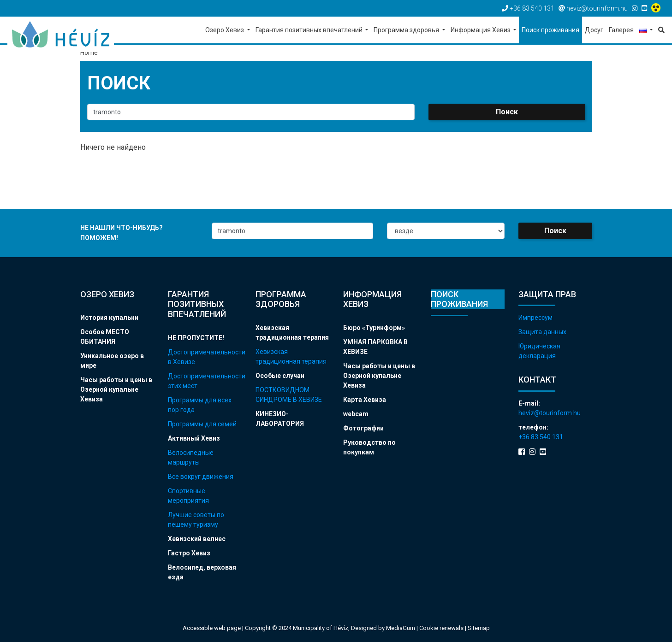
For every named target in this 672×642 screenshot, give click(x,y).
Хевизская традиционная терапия (292, 333)
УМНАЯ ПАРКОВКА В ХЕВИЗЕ (375, 347)
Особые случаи (280, 376)
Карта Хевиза (365, 400)
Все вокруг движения (201, 477)
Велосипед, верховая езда (202, 572)
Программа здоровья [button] (407, 30)
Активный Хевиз (194, 438)
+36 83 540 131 (541, 437)
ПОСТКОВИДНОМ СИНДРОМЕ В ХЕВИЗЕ (289, 395)
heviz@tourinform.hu (550, 413)
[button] (646, 31)
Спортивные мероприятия (188, 496)
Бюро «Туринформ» (374, 328)
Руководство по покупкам (369, 447)
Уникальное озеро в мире (112, 361)
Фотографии (363, 428)
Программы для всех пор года (200, 405)
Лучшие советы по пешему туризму (196, 520)
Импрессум (535, 318)
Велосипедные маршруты (191, 457)
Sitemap (479, 628)
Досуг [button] (594, 30)
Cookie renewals (442, 628)
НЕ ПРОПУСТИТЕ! (196, 338)
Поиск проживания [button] (550, 30)
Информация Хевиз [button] (481, 30)
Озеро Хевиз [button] (225, 30)
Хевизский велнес (197, 539)
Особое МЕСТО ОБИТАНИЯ (105, 337)
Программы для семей (202, 424)
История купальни (109, 318)
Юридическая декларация (539, 351)
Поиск (507, 112)
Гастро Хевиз (189, 553)
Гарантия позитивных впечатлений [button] (310, 30)
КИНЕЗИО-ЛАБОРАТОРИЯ (280, 419)
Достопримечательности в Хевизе (205, 357)
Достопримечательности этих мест (205, 381)
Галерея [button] (621, 30)
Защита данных (542, 332)
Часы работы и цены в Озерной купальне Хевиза (116, 389)
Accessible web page (212, 628)
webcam (356, 414)
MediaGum (401, 628)
